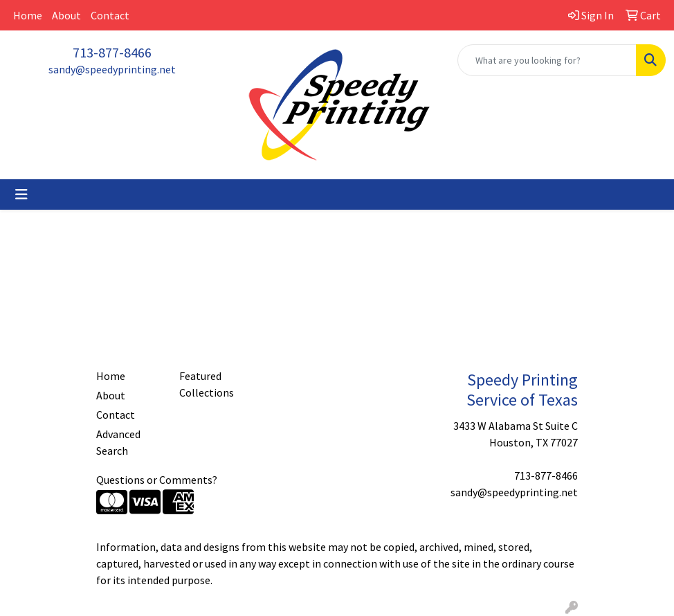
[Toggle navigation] (21, 194)
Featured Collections (207, 384)
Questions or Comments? (157, 480)
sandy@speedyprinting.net (112, 69)
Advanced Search (118, 442)
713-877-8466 (112, 52)
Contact (110, 15)
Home (28, 15)
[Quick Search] (547, 60)
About (66, 15)
